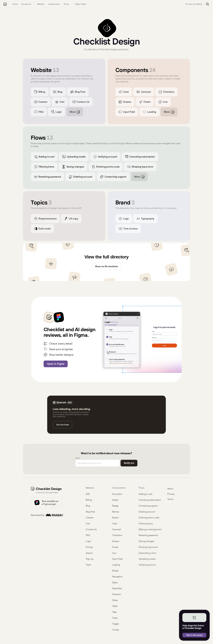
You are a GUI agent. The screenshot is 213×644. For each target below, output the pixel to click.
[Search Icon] (207, 4)
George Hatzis (52, 492)
